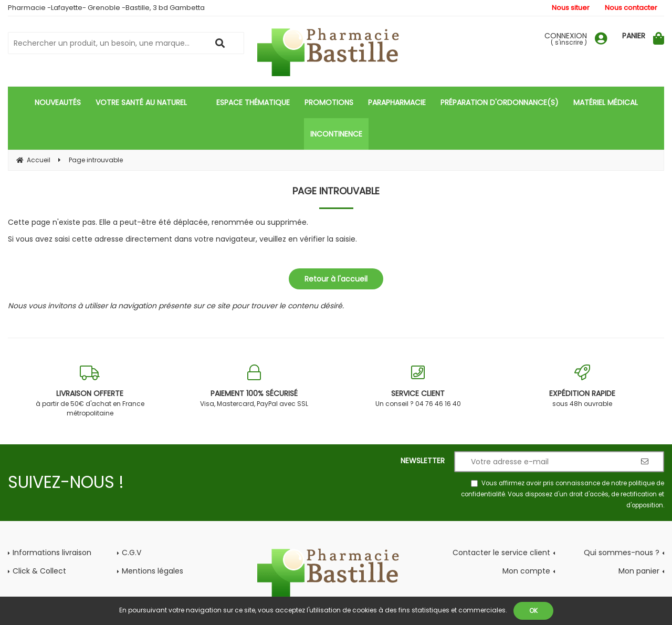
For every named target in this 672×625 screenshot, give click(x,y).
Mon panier (639, 571)
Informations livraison (52, 553)
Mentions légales (153, 571)
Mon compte (526, 571)
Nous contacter (631, 8)
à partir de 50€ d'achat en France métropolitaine (90, 391)
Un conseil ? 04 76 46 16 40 (418, 386)
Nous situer (571, 8)
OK (533, 611)
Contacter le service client (501, 553)
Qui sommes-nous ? (622, 553)
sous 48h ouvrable (582, 386)
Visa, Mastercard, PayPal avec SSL (254, 386)
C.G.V (132, 553)
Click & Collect (39, 571)
